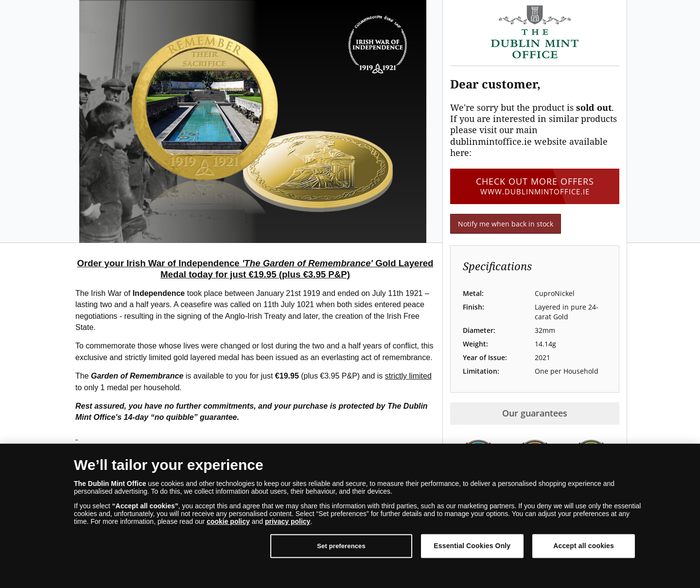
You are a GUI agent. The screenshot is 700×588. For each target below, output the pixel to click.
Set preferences (341, 546)
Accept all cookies (584, 546)
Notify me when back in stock (506, 224)
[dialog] (350, 516)
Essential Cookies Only (472, 546)
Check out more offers (535, 186)
